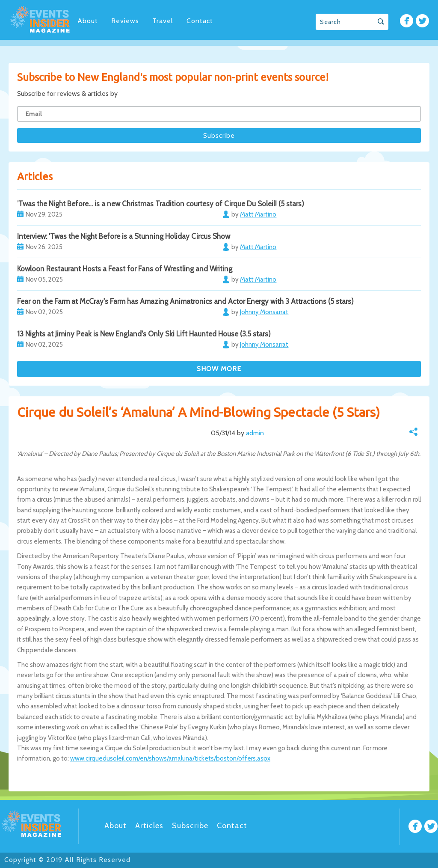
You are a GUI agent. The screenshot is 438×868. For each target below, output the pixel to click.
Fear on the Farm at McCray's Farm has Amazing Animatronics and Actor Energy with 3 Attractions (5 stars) (185, 301)
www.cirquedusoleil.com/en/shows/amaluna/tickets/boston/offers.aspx (170, 758)
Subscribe (190, 826)
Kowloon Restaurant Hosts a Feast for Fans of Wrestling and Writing (125, 269)
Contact (200, 21)
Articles (149, 826)
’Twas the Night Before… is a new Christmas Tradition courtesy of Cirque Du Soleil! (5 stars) (161, 204)
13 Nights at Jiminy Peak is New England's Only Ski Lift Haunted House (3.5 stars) (144, 334)
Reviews (125, 21)
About (88, 21)
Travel (163, 21)
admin (255, 433)
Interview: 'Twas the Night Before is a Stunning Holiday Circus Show (124, 236)
